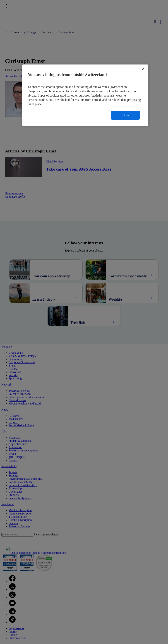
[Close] (143, 69)
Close (125, 115)
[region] (85, 95)
